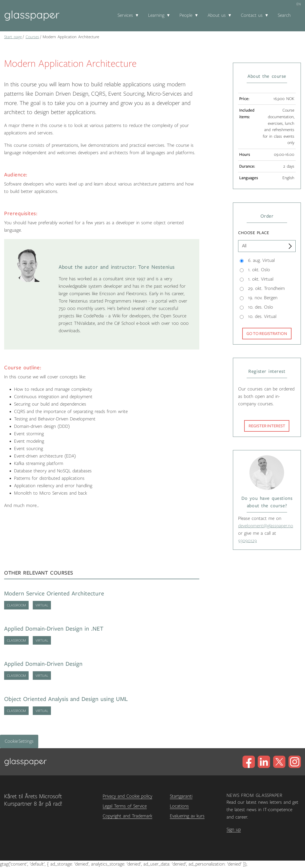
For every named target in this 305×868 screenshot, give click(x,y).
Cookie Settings (19, 741)
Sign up (234, 830)
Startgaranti (181, 796)
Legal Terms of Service (125, 806)
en (299, 4)
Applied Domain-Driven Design (43, 664)
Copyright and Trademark (127, 816)
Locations (179, 806)
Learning (156, 15)
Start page (13, 37)
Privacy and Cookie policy (127, 796)
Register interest (267, 426)
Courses (32, 37)
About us (217, 15)
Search (284, 15)
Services (125, 15)
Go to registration (267, 334)
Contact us (252, 15)
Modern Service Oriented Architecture (54, 594)
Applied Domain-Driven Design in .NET (54, 629)
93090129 (247, 541)
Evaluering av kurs (187, 816)
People (186, 15)
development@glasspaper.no (266, 526)
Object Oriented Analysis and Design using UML (66, 699)
